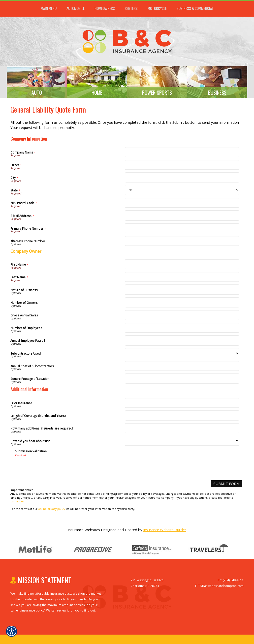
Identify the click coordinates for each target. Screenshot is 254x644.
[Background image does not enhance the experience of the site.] (37, 83)
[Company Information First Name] (182, 266)
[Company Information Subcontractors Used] (182, 355)
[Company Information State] (182, 192)
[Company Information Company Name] (182, 154)
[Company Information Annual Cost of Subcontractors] (182, 368)
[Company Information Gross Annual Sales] (182, 317)
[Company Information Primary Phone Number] (182, 230)
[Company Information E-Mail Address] (182, 217)
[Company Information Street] (182, 167)
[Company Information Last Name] (182, 279)
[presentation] (53, 469)
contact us (17, 503)
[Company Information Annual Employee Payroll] (182, 342)
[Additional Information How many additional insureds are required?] (182, 430)
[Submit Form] (227, 485)
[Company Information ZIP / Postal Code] (182, 204)
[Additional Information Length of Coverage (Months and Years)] (182, 417)
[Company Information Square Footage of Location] (182, 380)
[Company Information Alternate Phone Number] (182, 243)
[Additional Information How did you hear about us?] (182, 443)
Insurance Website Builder (165, 531)
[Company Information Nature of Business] (182, 291)
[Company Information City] (182, 179)
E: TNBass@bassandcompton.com (219, 588)
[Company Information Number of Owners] (182, 304)
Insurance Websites (84, 531)
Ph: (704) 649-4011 (231, 582)
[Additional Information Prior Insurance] (182, 405)
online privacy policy (52, 511)
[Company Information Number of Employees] (182, 329)
